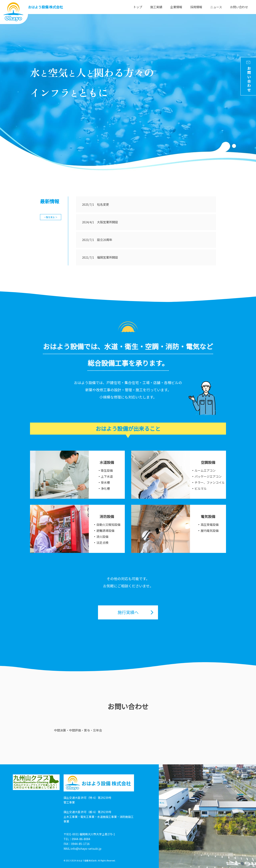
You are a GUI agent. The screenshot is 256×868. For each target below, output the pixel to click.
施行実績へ (128, 612)
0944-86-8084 (81, 839)
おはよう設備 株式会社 (45, 7)
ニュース (216, 7)
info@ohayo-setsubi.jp (86, 849)
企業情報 (176, 7)
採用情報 (196, 7)
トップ (138, 7)
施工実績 (156, 7)
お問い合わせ (239, 7)
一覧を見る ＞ (51, 217)
